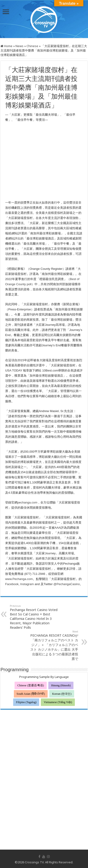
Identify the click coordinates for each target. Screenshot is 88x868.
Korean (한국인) (62, 694)
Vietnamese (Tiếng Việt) (58, 702)
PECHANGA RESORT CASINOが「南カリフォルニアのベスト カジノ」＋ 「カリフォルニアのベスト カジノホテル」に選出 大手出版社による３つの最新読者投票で (54, 645)
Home (6, 46)
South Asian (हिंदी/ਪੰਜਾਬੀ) (31, 694)
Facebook (12, 584)
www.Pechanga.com (19, 579)
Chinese (32, 46)
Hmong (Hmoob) (61, 685)
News (19, 46)
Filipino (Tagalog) (26, 702)
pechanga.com (27, 502)
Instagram (27, 584)
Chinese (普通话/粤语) (31, 685)
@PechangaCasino (67, 584)
